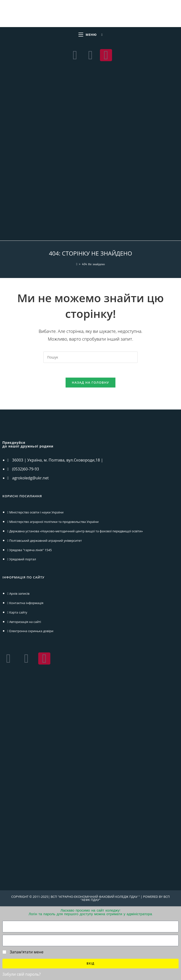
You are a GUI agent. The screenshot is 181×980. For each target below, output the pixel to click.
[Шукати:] (100, 35)
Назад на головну (90, 382)
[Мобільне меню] (88, 35)
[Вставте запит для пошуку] (90, 357)
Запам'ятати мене (23, 952)
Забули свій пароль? (22, 974)
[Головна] (77, 264)
